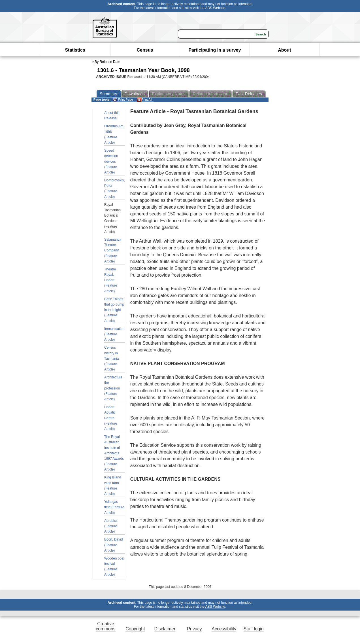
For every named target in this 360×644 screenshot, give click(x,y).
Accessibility (224, 629)
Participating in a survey (215, 50)
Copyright (135, 629)
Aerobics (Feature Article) (111, 526)
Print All (144, 100)
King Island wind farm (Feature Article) (113, 486)
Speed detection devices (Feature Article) (111, 161)
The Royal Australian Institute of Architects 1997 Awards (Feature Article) (114, 453)
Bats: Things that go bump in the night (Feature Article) (114, 310)
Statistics (75, 50)
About (284, 50)
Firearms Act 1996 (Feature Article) (114, 134)
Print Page (123, 100)
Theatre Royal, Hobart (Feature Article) (111, 280)
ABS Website (215, 8)
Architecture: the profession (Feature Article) (114, 388)
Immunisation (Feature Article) (114, 334)
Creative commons (106, 626)
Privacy (194, 629)
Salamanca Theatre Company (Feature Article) (113, 250)
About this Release (112, 116)
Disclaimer (165, 629)
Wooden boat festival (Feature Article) (114, 567)
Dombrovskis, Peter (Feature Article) (115, 188)
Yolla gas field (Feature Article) (114, 507)
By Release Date (107, 62)
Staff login (254, 629)
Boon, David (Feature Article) (113, 545)
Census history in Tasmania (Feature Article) (111, 358)
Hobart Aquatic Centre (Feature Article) (111, 418)
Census (145, 50)
